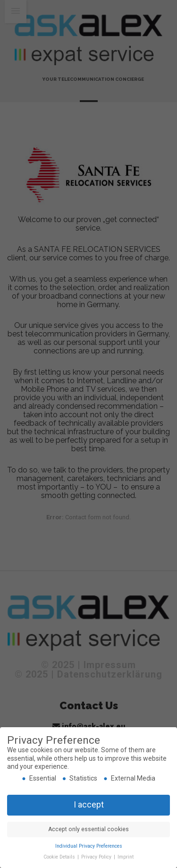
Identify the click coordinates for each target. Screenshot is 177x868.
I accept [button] (89, 805)
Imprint (126, 857)
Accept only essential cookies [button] (88, 829)
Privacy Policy (97, 857)
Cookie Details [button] (60, 857)
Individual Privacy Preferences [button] (89, 846)
